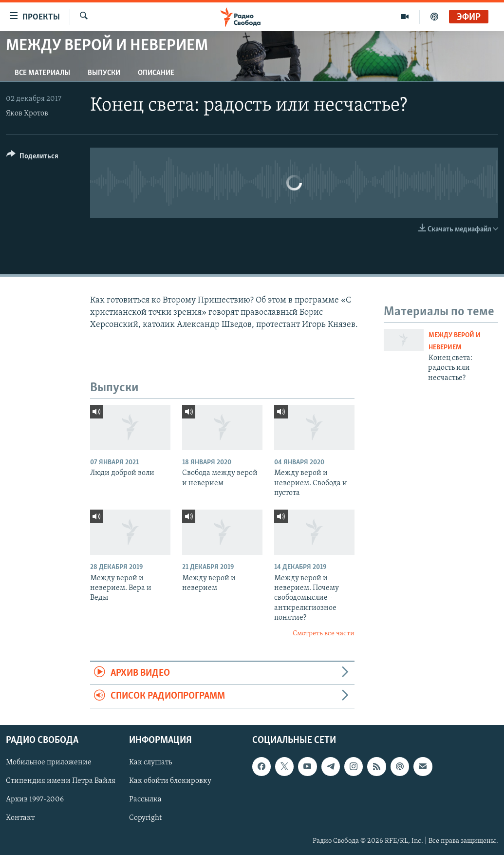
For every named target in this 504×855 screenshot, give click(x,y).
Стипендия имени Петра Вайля (61, 781)
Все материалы (42, 73)
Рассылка (145, 799)
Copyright (145, 818)
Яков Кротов (27, 114)
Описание (156, 73)
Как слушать (150, 762)
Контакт (20, 818)
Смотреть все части (324, 634)
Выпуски (104, 73)
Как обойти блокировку (170, 781)
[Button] (32, 158)
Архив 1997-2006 (35, 799)
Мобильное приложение (49, 762)
